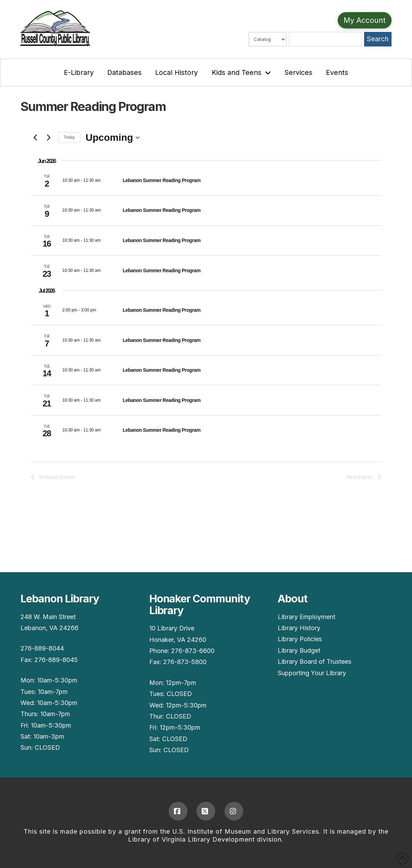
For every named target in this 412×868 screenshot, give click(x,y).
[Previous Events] (35, 138)
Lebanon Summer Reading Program (161, 180)
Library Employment (306, 617)
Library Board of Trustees (314, 661)
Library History (299, 628)
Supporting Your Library (312, 673)
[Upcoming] (113, 138)
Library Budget (299, 650)
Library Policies (300, 639)
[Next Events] (49, 138)
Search (378, 39)
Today (69, 137)
